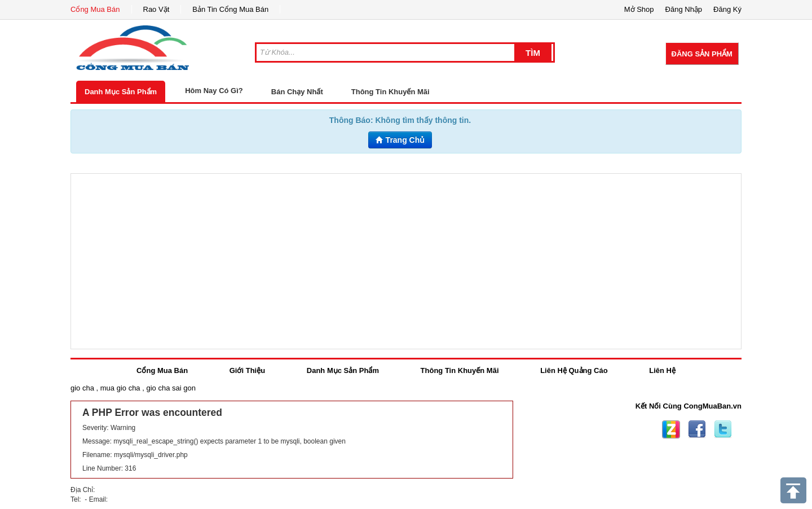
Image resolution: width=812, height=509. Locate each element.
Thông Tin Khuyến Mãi (390, 92)
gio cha (82, 388)
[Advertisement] (406, 261)
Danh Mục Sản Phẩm (121, 92)
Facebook (697, 429)
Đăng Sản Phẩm (702, 54)
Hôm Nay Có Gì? (214, 91)
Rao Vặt (156, 9)
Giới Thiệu (247, 370)
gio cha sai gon (171, 388)
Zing (671, 429)
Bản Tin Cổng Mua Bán (230, 9)
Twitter (723, 429)
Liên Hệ (662, 370)
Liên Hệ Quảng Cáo (574, 370)
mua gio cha (120, 388)
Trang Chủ (400, 140)
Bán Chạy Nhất (297, 92)
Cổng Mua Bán (95, 9)
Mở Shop (639, 9)
